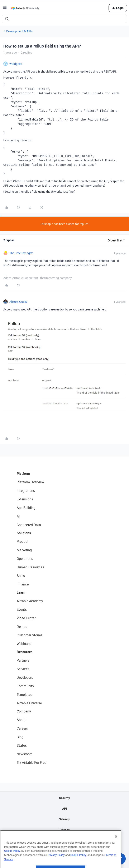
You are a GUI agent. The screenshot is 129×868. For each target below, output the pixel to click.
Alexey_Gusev (18, 302)
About (21, 720)
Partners (23, 660)
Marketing (24, 550)
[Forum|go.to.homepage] (25, 8)
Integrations (26, 491)
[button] (5, 9)
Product (23, 541)
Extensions (25, 499)
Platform (23, 474)
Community (25, 686)
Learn (21, 592)
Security (64, 798)
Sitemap (65, 819)
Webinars (24, 644)
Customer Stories (30, 635)
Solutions (24, 533)
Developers (25, 677)
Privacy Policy (56, 863)
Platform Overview (30, 482)
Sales (21, 576)
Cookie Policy (12, 859)
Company (24, 711)
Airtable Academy (30, 601)
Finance (23, 584)
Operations (25, 559)
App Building (26, 508)
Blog (20, 737)
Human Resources (30, 567)
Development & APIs (19, 31)
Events (22, 609)
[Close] (116, 845)
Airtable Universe (29, 703)
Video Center (26, 618)
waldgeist (16, 64)
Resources (25, 652)
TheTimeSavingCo (21, 253)
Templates (24, 695)
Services (23, 669)
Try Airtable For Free (31, 762)
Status (22, 745)
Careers (22, 728)
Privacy (65, 830)
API (64, 808)
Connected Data (29, 525)
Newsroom (25, 754)
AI (18, 516)
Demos (22, 627)
